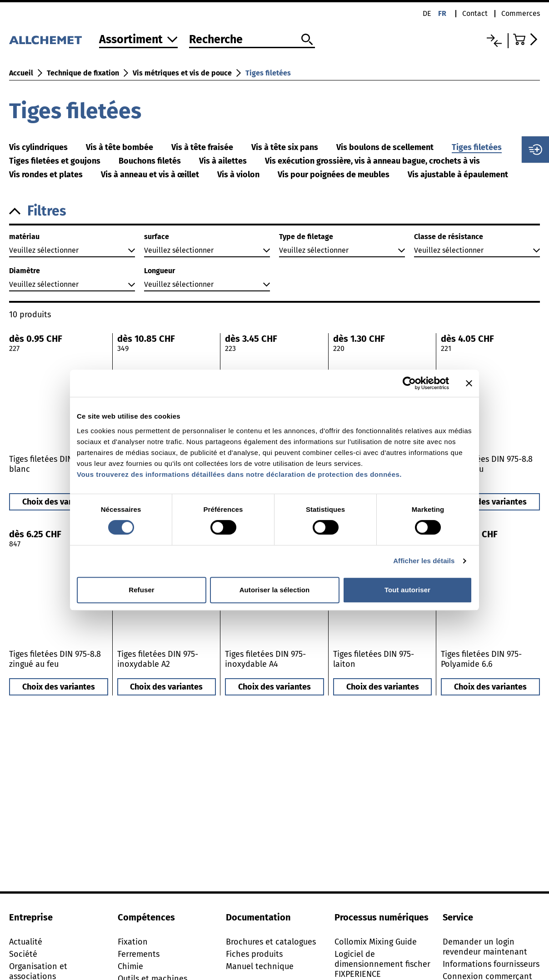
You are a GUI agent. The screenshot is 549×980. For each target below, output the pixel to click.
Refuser (142, 590)
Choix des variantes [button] (59, 502)
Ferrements (139, 954)
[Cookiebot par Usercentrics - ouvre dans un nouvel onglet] (409, 383)
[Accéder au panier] (527, 39)
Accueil (21, 73)
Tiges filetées (268, 73)
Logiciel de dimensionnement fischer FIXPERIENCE (382, 964)
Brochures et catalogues (271, 942)
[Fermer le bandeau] (469, 383)
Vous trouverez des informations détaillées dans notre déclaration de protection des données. (239, 474)
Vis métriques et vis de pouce (182, 73)
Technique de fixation (83, 73)
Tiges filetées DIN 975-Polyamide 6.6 (481, 659)
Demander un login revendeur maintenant (485, 947)
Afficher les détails (424, 561)
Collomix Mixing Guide (376, 942)
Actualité (26, 942)
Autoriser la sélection (275, 590)
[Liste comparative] (494, 41)
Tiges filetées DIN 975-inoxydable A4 (265, 659)
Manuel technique (260, 966)
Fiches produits (254, 954)
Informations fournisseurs (491, 964)
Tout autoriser (407, 590)
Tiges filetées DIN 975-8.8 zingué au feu (55, 659)
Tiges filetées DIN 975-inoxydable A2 (158, 659)
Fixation (133, 942)
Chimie (130, 966)
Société (23, 954)
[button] (274, 211)
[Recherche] (252, 40)
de (427, 13)
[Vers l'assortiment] (138, 40)
